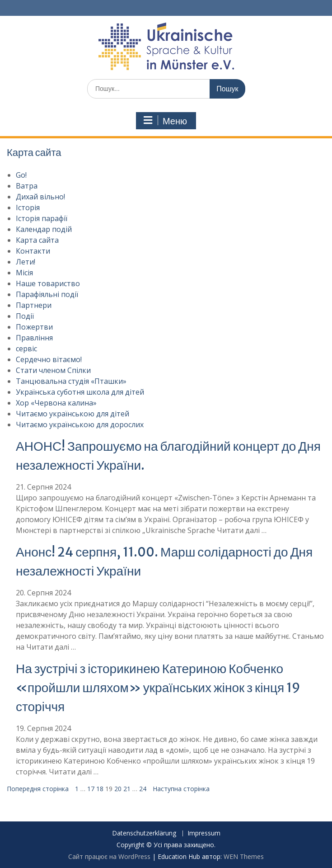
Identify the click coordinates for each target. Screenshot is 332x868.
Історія (28, 208)
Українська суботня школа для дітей (80, 392)
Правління (34, 338)
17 (91, 789)
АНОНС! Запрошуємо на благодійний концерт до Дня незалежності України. (168, 456)
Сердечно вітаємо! (49, 359)
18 (100, 789)
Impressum (204, 833)
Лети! (26, 262)
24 (143, 789)
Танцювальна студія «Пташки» (71, 381)
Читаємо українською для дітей (72, 414)
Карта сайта (37, 240)
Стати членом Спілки (53, 370)
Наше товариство (48, 283)
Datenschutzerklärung (144, 833)
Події (25, 316)
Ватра (27, 186)
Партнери (34, 305)
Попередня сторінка (38, 789)
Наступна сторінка (181, 789)
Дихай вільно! (40, 197)
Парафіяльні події (47, 294)
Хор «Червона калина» (56, 403)
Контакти (33, 251)
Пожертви (34, 327)
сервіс (26, 349)
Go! (21, 175)
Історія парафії (42, 218)
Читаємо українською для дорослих (80, 425)
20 (118, 789)
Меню (165, 121)
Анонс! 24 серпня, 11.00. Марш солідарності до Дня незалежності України (164, 561)
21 (127, 789)
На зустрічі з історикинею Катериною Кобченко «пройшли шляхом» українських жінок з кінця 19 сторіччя (158, 688)
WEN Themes (244, 856)
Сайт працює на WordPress (109, 856)
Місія (24, 273)
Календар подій (44, 229)
